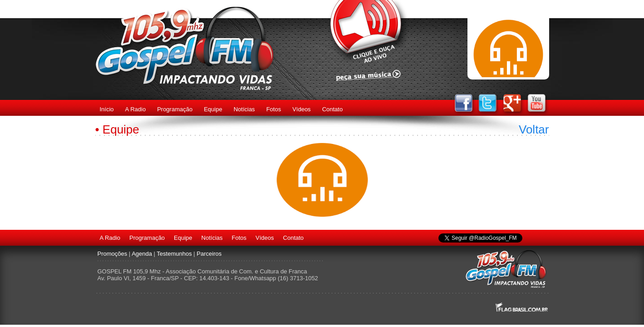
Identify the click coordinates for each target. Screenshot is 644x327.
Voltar (534, 129)
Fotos (274, 109)
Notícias (244, 109)
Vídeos (301, 109)
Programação (175, 109)
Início (107, 109)
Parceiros (209, 254)
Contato (333, 109)
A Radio (136, 109)
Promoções (113, 254)
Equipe (213, 109)
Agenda (142, 254)
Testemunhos (174, 254)
